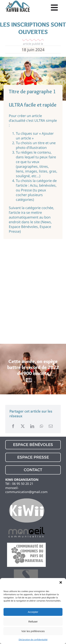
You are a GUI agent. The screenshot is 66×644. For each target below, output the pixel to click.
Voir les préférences (33, 631)
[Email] (51, 426)
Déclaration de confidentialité (33, 640)
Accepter (33, 612)
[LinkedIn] (32, 426)
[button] (61, 582)
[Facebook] (13, 426)
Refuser (33, 622)
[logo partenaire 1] (26, 499)
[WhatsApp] (41, 426)
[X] (23, 426)
